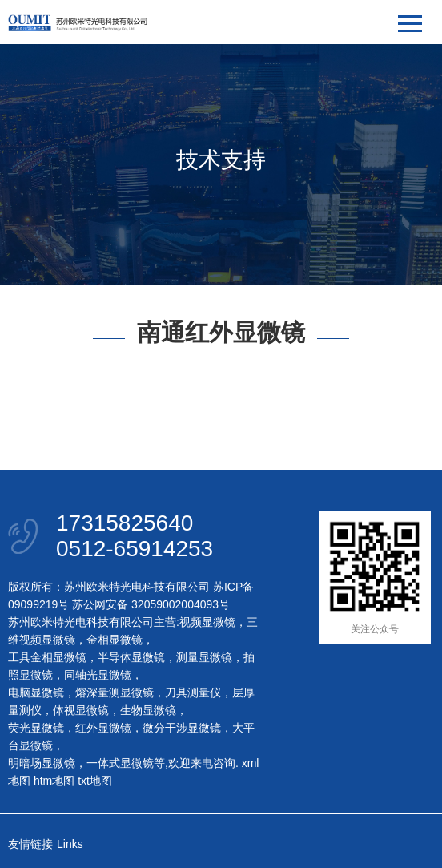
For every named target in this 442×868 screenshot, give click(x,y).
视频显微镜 (207, 622)
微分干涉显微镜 (182, 728)
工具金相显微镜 (47, 657)
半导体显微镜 (131, 657)
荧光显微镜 (36, 728)
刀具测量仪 (193, 692)
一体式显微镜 (120, 763)
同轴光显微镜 (98, 675)
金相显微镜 (115, 640)
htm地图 (54, 781)
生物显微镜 (148, 710)
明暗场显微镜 (42, 763)
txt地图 (95, 781)
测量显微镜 (204, 657)
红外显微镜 (103, 728)
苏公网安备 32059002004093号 (149, 604)
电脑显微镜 (36, 692)
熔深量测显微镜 (115, 692)
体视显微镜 (81, 710)
